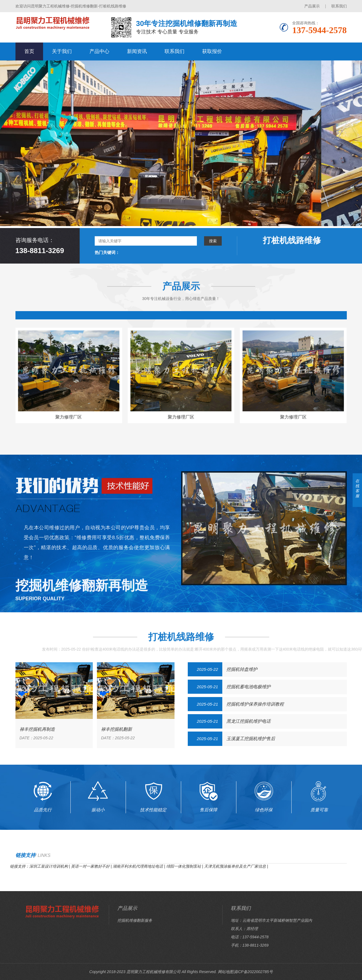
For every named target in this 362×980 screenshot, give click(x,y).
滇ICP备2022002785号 (253, 972)
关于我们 (62, 51)
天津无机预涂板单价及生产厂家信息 (235, 866)
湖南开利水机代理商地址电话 (138, 866)
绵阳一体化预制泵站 (184, 866)
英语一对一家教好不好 (90, 866)
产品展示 (312, 6)
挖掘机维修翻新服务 (135, 920)
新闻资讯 (137, 51)
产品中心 (99, 51)
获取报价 (212, 51)
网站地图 (226, 972)
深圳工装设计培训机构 (49, 866)
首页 (29, 51)
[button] (179, 222)
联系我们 (339, 6)
